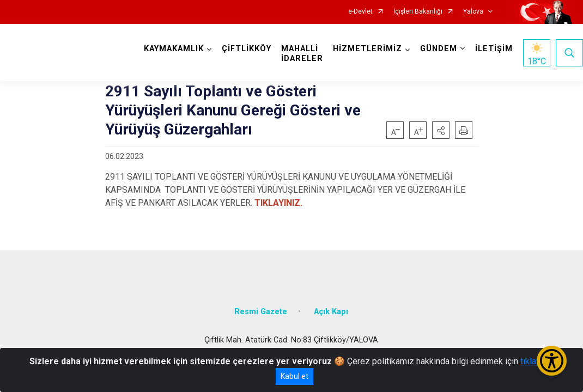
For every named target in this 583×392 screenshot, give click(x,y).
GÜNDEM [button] (439, 49)
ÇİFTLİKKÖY (247, 49)
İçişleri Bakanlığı (418, 12)
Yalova (473, 12)
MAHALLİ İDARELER (302, 54)
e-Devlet (360, 12)
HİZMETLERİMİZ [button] (368, 49)
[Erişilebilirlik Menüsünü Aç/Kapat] (552, 361)
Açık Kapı (331, 312)
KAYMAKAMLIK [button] (174, 49)
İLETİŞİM (494, 49)
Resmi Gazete (261, 312)
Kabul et (294, 376)
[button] (441, 130)
